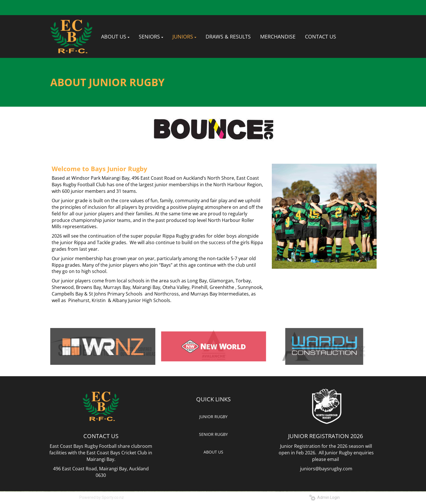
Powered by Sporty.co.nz (102, 497)
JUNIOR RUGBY (213, 417)
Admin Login (324, 497)
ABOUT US (213, 452)
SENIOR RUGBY (213, 434)
